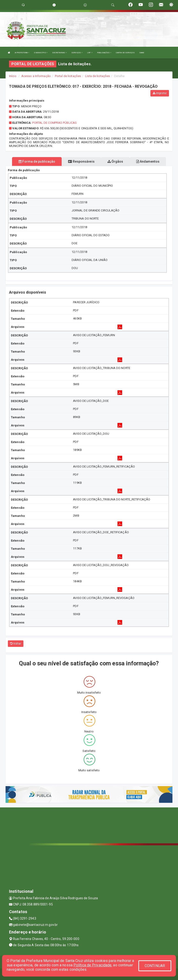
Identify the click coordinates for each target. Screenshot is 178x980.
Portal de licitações (68, 76)
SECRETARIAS (59, 53)
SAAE (142, 53)
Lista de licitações (97, 76)
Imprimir (160, 93)
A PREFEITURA (22, 53)
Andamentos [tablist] (148, 161)
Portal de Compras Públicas (54, 123)
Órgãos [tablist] (115, 161)
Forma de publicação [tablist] (37, 161)
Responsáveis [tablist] (81, 161)
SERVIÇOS (77, 53)
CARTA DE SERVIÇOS (125, 53)
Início (13, 76)
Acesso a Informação (36, 76)
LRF (90, 53)
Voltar (16, 644)
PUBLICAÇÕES (104, 53)
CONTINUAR (155, 966)
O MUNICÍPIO (41, 53)
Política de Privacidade (92, 965)
